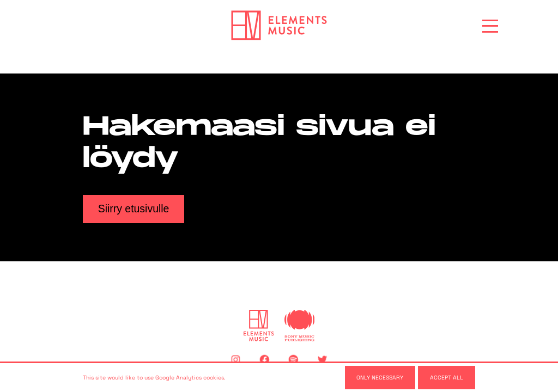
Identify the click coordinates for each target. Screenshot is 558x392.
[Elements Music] (259, 326)
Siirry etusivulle (134, 209)
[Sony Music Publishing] (299, 326)
